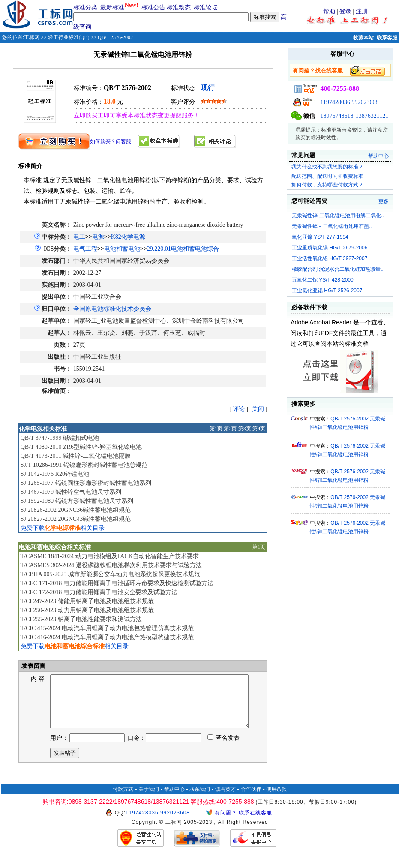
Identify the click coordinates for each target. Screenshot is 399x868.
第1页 (216, 429)
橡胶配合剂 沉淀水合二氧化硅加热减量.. (338, 269)
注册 (362, 11)
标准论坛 (206, 8)
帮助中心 (378, 156)
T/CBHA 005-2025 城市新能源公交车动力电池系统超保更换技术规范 (110, 574)
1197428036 (335, 102)
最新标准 (112, 8)
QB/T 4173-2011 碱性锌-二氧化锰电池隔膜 (76, 456)
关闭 (258, 409)
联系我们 (200, 799)
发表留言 (33, 666)
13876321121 (372, 116)
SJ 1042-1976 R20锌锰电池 (55, 474)
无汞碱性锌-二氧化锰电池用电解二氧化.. (338, 216)
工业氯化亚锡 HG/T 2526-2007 (327, 291)
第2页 (230, 429)
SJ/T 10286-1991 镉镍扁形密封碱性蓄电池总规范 (84, 465)
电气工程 (85, 249)
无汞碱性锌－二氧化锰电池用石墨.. (332, 226)
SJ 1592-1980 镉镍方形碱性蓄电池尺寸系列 (77, 501)
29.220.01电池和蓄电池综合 (183, 249)
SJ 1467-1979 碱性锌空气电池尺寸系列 (71, 492)
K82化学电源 (128, 237)
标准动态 (179, 8)
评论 (239, 409)
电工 (79, 237)
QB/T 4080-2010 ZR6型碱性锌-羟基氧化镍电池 (81, 447)
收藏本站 (363, 38)
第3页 (245, 429)
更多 (384, 201)
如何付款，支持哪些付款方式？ (327, 185)
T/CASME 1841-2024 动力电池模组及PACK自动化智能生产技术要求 (109, 556)
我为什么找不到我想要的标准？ (327, 167)
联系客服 (387, 38)
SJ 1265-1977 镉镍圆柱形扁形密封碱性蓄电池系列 (86, 483)
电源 (98, 237)
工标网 (32, 37)
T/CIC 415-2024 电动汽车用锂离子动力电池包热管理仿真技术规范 (107, 628)
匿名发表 (224, 748)
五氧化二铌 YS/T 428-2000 (323, 280)
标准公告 (153, 8)
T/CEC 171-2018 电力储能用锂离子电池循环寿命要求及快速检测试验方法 (117, 583)
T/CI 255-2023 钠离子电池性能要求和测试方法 (81, 619)
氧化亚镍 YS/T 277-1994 (320, 237)
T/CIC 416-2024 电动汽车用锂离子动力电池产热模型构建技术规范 (107, 637)
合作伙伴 (251, 799)
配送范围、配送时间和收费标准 (327, 176)
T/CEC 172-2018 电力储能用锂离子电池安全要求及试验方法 (99, 592)
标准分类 (85, 8)
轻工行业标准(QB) (69, 37)
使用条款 (276, 799)
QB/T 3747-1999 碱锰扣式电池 (60, 438)
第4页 (259, 429)
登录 (345, 11)
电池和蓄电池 (122, 249)
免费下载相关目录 (63, 528)
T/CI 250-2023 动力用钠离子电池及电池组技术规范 (87, 610)
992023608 (365, 102)
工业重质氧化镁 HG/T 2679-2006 (330, 248)
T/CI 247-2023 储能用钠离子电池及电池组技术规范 (87, 601)
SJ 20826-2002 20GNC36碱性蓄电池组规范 (76, 510)
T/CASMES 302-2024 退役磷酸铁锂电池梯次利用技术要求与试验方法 (111, 565)
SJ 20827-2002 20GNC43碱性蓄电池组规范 (76, 519)
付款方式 (123, 799)
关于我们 (149, 799)
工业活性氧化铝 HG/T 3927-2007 (330, 258)
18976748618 (337, 116)
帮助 (329, 11)
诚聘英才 (225, 799)
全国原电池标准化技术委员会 (112, 309)
